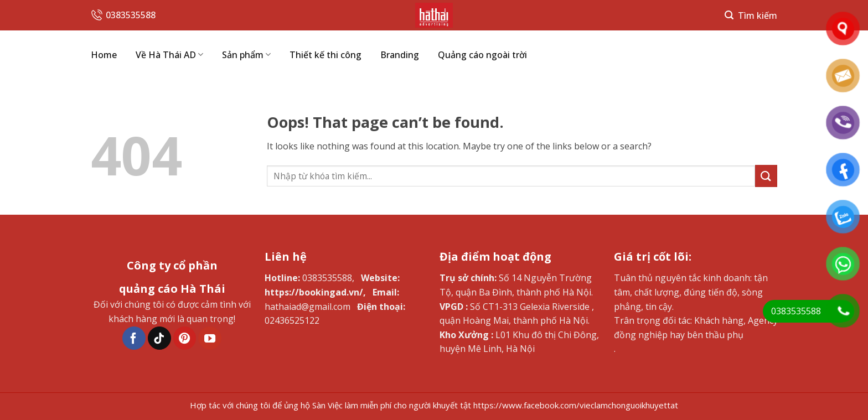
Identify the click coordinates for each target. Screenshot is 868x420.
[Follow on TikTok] (159, 338)
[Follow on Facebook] (134, 338)
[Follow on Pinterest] (185, 338)
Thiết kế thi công (325, 55)
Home (104, 55)
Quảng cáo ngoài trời (482, 55)
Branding (400, 55)
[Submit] (766, 176)
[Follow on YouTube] (210, 338)
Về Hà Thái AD (169, 55)
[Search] (751, 15)
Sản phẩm (246, 55)
